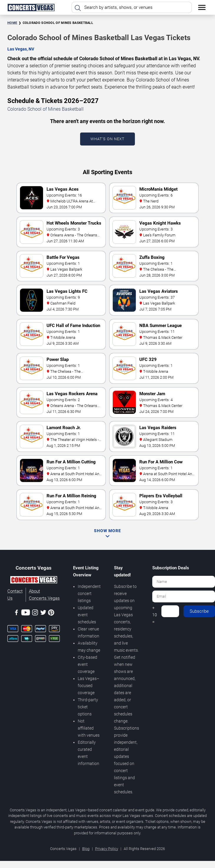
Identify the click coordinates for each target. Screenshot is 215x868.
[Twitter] (43, 613)
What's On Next (107, 139)
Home (12, 23)
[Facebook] (16, 613)
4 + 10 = (155, 611)
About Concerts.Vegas (44, 595)
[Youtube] (26, 613)
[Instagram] (35, 613)
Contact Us (15, 595)
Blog (86, 849)
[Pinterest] (51, 614)
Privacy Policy (107, 849)
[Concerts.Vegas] (34, 581)
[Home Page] (31, 7)
